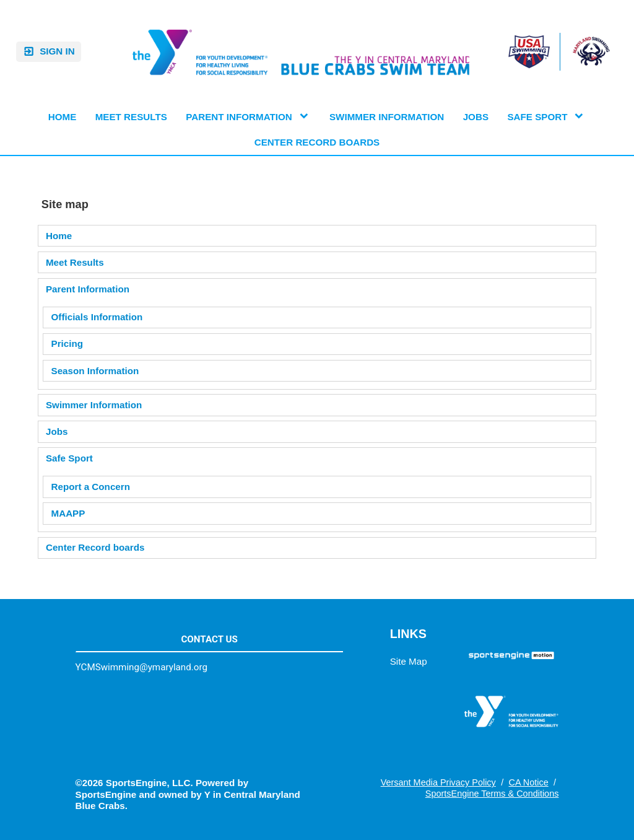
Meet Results (75, 262)
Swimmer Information (94, 405)
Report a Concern (91, 487)
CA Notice (529, 782)
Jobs (57, 431)
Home (59, 236)
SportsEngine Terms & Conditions (492, 794)
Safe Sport (69, 458)
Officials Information (97, 317)
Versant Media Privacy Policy (438, 782)
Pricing (67, 343)
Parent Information (88, 289)
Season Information (95, 371)
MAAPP (68, 513)
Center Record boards (95, 547)
